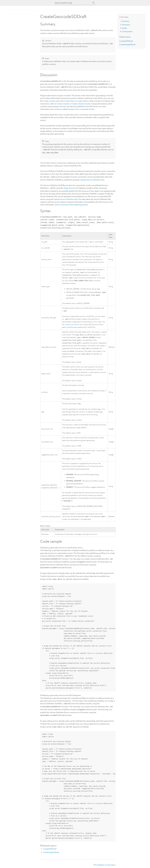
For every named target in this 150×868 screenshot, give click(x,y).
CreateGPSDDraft (50, 848)
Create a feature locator (81, 103)
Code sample (127, 32)
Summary (126, 21)
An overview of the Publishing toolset (73, 203)
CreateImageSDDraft (51, 851)
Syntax (124, 28)
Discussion (126, 25)
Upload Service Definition (90, 178)
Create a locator (63, 103)
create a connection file (73, 324)
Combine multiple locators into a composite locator (74, 108)
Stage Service (69, 186)
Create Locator (49, 100)
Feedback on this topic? (106, 864)
